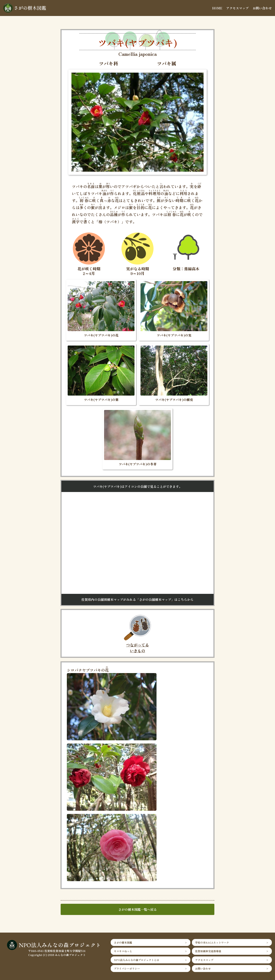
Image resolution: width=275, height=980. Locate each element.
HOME (217, 8)
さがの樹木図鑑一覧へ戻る (137, 909)
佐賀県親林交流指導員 (208, 951)
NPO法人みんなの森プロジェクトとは (136, 960)
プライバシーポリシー (127, 968)
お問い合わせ (262, 8)
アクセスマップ (237, 8)
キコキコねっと (123, 951)
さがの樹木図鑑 (123, 942)
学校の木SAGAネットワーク (212, 942)
